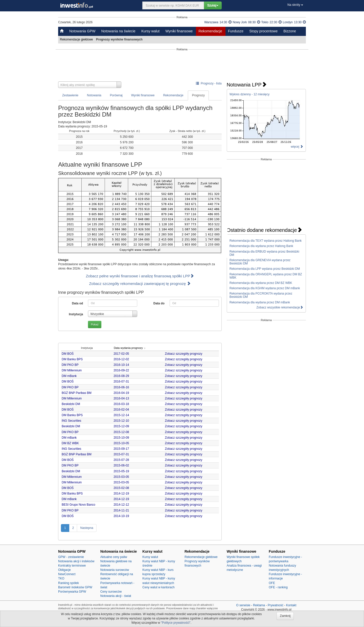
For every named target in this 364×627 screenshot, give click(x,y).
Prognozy (198, 95)
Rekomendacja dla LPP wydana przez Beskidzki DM (265, 269)
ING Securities (71, 421)
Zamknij (285, 616)
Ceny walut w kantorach (158, 587)
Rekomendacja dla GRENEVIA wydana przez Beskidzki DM (260, 262)
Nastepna (87, 528)
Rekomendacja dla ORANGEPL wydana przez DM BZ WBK (266, 276)
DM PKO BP (70, 365)
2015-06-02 (122, 465)
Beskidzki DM (71, 404)
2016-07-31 (122, 382)
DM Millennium (72, 370)
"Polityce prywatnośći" (176, 623)
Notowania (94, 95)
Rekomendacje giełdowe (77, 39)
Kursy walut (150, 31)
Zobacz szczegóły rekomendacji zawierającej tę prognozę (140, 284)
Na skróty (295, 5)
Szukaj (213, 5)
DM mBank (69, 376)
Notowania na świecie (118, 31)
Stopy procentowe (263, 31)
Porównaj (116, 95)
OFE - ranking (278, 587)
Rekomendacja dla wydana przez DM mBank (260, 302)
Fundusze (236, 31)
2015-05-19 (122, 471)
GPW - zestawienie (71, 557)
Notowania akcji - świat (116, 596)
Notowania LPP (247, 85)
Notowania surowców (115, 570)
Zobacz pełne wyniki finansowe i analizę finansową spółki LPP (140, 276)
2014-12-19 (122, 494)
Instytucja (76, 314)
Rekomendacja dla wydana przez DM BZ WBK (261, 283)
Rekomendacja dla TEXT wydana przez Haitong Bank (266, 241)
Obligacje (64, 570)
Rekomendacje (210, 31)
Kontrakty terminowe (72, 566)
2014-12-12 (122, 505)
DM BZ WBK (70, 443)
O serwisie (243, 605)
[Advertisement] (182, 66)
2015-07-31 (122, 454)
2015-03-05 (122, 477)
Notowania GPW (82, 31)
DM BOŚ (68, 354)
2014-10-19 (122, 516)
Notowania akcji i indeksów (76, 561)
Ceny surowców (111, 592)
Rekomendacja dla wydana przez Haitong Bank (261, 246)
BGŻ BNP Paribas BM (77, 393)
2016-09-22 (122, 370)
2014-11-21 (122, 510)
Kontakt (291, 605)
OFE (272, 583)
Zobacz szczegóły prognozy (184, 354)
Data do (159, 303)
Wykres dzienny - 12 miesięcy (250, 94)
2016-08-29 (122, 376)
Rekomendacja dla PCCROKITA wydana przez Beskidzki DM (261, 295)
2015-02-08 (122, 488)
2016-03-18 (122, 404)
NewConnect (67, 574)
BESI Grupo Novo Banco (78, 505)
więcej (297, 147)
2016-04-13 (122, 398)
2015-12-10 (122, 421)
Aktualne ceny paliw (114, 557)
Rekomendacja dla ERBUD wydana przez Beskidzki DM (264, 253)
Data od (77, 303)
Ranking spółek (69, 583)
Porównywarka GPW (72, 592)
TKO (61, 578)
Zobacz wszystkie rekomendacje (280, 307)
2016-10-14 (122, 365)
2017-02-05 (122, 354)
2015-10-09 (122, 438)
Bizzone (290, 31)
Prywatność (276, 605)
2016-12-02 (122, 359)
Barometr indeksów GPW (75, 587)
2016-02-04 (122, 410)
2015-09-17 (122, 449)
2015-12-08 (122, 432)
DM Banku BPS (72, 359)
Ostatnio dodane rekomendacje (264, 230)
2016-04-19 (122, 393)
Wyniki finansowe (179, 31)
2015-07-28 (122, 460)
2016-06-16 (122, 387)
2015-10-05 (122, 443)
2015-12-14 (122, 415)
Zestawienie (70, 95)
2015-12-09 (122, 426)
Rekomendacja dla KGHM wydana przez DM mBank (265, 288)
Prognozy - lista (209, 83)
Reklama (259, 605)
